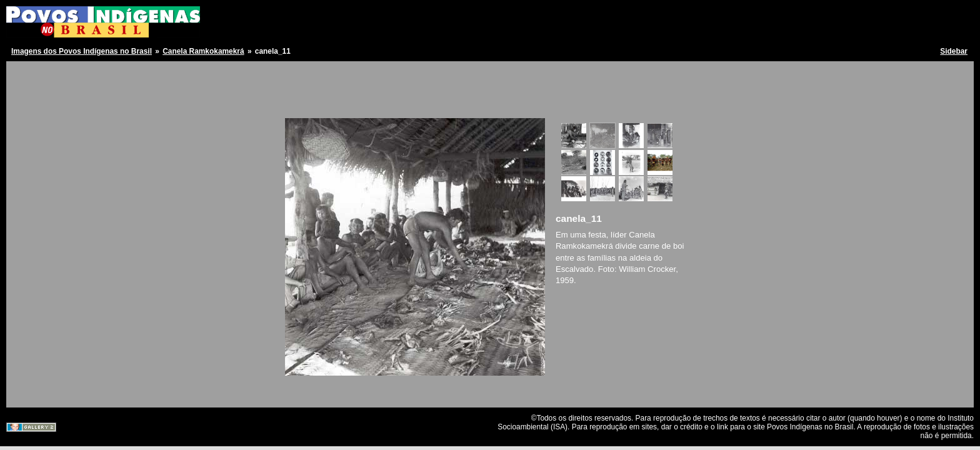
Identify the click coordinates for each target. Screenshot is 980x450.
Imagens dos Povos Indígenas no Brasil (82, 51)
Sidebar (954, 51)
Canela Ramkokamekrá (203, 51)
